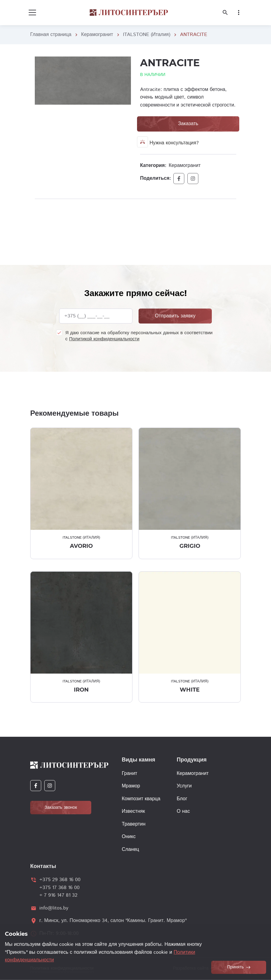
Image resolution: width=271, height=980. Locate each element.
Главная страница (51, 35)
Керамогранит (97, 35)
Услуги (184, 786)
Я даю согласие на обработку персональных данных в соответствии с (139, 336)
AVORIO (81, 546)
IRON (81, 690)
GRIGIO (190, 546)
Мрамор (131, 786)
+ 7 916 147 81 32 (58, 895)
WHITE (190, 690)
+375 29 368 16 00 (60, 880)
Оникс (129, 837)
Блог (182, 799)
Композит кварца (141, 799)
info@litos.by (54, 908)
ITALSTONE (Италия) (147, 35)
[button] (125, 62)
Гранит (130, 774)
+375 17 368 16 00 (60, 888)
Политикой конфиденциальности (104, 339)
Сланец (130, 850)
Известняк (133, 811)
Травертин (134, 824)
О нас (183, 811)
